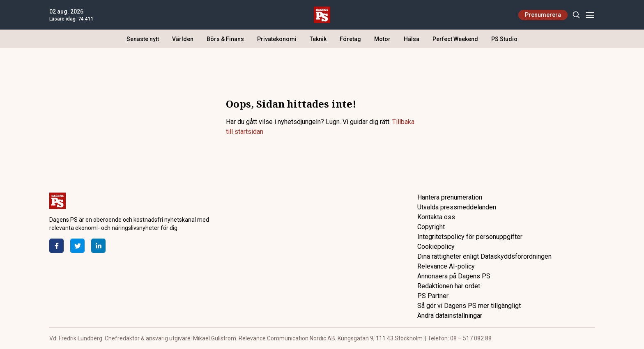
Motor (382, 39)
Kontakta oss (436, 217)
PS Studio (504, 39)
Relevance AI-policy (446, 266)
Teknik (318, 39)
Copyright (431, 227)
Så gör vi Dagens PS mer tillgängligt (469, 306)
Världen (183, 39)
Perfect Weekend (455, 39)
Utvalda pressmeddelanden (457, 207)
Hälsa (412, 39)
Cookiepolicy (436, 247)
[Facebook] (56, 246)
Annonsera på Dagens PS (454, 276)
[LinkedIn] (98, 246)
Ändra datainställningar (450, 316)
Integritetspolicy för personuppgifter (470, 237)
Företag (350, 39)
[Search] (576, 15)
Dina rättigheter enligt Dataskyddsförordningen (484, 256)
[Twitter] (77, 246)
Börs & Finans (225, 39)
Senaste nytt (143, 39)
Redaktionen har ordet (449, 286)
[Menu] (590, 15)
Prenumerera (543, 15)
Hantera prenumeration (450, 197)
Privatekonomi (277, 39)
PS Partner (433, 296)
